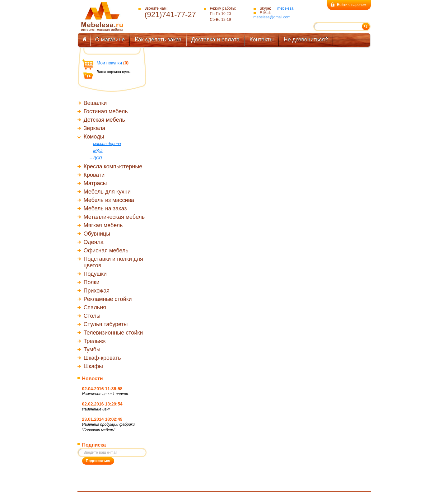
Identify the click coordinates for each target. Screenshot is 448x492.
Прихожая (97, 291)
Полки (92, 282)
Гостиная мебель (106, 111)
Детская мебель (104, 120)
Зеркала (95, 128)
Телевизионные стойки (113, 333)
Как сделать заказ (158, 40)
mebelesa (285, 8)
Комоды (94, 137)
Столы (92, 316)
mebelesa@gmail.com (272, 17)
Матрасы (95, 183)
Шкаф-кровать (102, 358)
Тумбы (92, 349)
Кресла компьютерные (113, 166)
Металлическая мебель (114, 217)
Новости (93, 379)
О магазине (110, 40)
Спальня (95, 307)
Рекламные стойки (108, 299)
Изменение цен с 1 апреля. (106, 394)
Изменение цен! (96, 409)
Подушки (95, 274)
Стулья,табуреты (106, 324)
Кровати (94, 175)
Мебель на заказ (105, 209)
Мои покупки (110, 63)
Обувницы (97, 234)
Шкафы (93, 366)
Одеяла (94, 242)
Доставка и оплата (215, 40)
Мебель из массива (109, 200)
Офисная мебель (106, 251)
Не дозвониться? (306, 40)
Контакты (262, 40)
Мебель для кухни (107, 192)
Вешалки (95, 103)
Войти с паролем (352, 5)
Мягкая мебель (103, 225)
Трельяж (95, 341)
